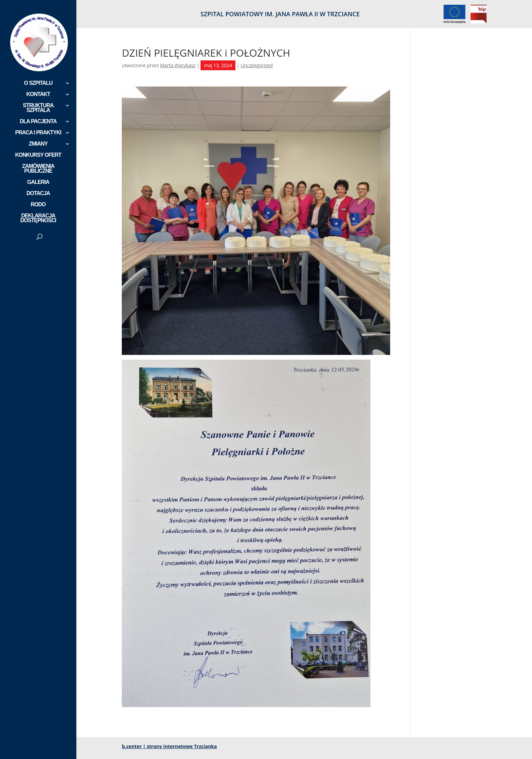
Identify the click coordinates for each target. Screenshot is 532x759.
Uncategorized (256, 65)
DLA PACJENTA (38, 122)
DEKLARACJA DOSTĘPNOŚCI (38, 218)
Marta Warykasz (178, 65)
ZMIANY (38, 144)
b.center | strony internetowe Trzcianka (169, 746)
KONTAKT (38, 94)
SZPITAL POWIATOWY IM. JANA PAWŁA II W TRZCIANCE (280, 14)
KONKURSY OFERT (38, 155)
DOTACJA (38, 194)
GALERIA (38, 182)
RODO (38, 205)
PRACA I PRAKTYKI (38, 133)
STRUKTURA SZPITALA (38, 108)
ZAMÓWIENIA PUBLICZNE (38, 169)
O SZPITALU (38, 83)
